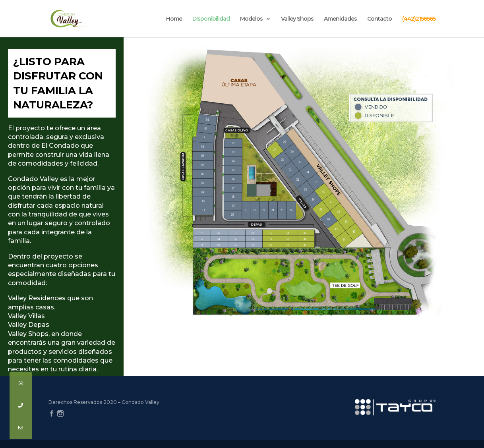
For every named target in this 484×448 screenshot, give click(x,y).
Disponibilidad (211, 19)
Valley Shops (297, 19)
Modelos (251, 19)
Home (174, 19)
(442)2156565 (419, 19)
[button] (21, 428)
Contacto (379, 19)
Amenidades (340, 19)
